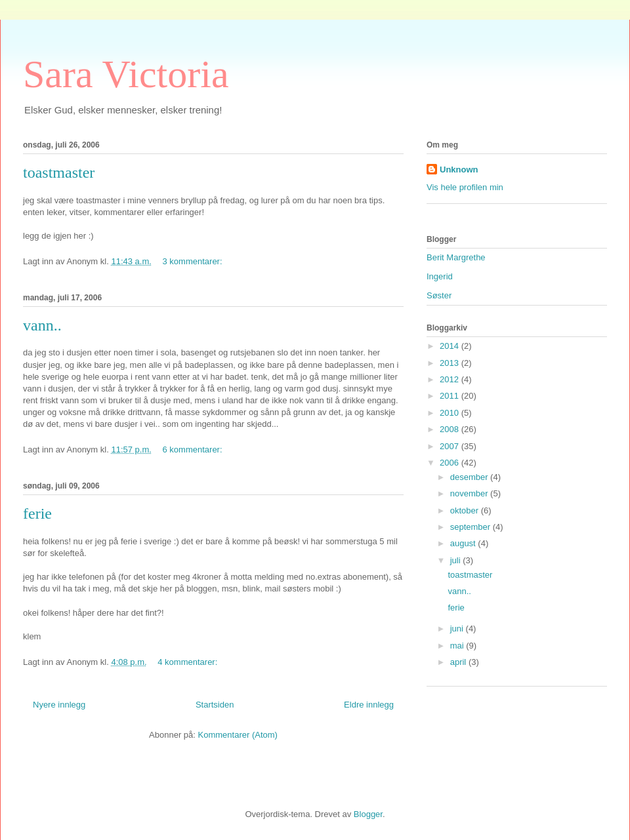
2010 (451, 413)
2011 (451, 396)
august (464, 543)
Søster (439, 295)
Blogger (368, 814)
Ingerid (440, 276)
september (472, 527)
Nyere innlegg (59, 705)
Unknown (459, 170)
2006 (451, 463)
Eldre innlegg (369, 705)
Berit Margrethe (456, 257)
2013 (451, 363)
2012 (451, 379)
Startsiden (215, 705)
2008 (451, 429)
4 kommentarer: (189, 662)
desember (470, 477)
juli (457, 560)
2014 (451, 346)
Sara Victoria (126, 74)
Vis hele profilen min (465, 187)
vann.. (42, 325)
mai (458, 646)
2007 (451, 446)
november (470, 493)
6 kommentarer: (194, 450)
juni (458, 629)
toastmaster (59, 172)
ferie (37, 513)
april (459, 662)
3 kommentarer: (194, 261)
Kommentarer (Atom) (238, 735)
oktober (466, 510)
